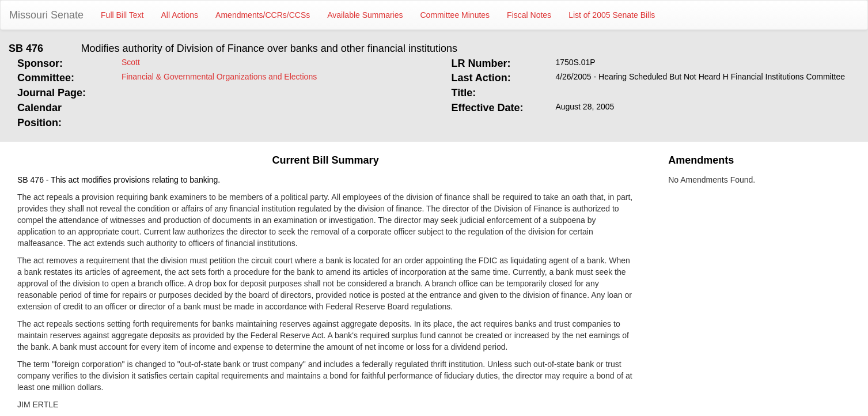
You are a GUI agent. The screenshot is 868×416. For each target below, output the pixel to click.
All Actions (180, 15)
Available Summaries (365, 15)
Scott (131, 62)
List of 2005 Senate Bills (612, 15)
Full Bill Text (122, 15)
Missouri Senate (46, 15)
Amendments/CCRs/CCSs (263, 15)
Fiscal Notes (529, 15)
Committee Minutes (455, 15)
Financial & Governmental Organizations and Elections (219, 77)
